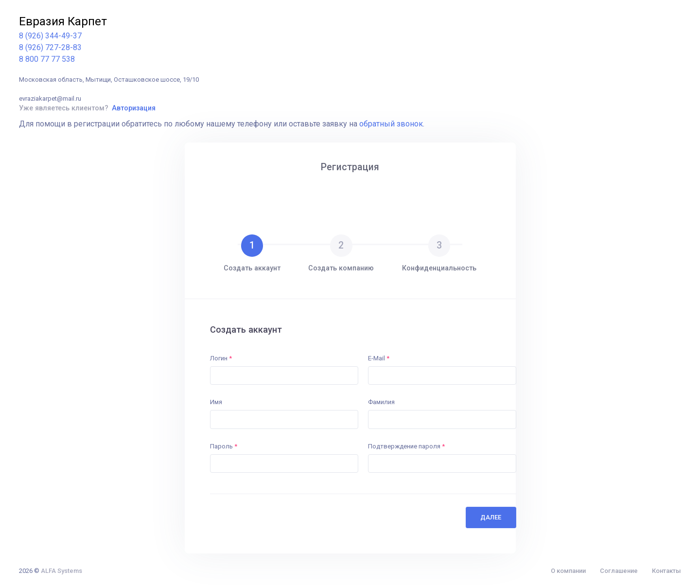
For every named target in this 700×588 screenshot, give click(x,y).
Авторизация (134, 108)
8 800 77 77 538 (47, 59)
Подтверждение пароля (406, 446)
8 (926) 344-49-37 (50, 36)
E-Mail (379, 358)
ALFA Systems (61, 571)
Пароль (224, 446)
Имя (216, 402)
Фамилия (381, 402)
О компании (568, 571)
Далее (491, 517)
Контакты (666, 571)
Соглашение (619, 571)
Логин (221, 358)
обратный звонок (391, 124)
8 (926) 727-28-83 (50, 47)
